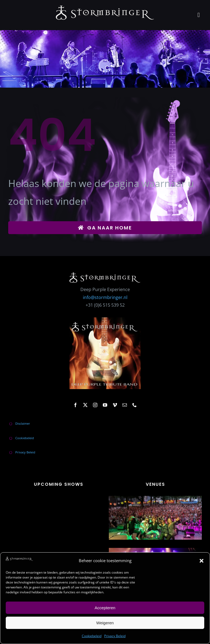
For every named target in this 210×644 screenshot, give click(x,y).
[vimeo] (115, 405)
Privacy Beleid (115, 636)
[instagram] (95, 405)
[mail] (125, 405)
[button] (202, 561)
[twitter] (85, 405)
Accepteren (105, 608)
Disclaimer (23, 423)
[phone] (135, 405)
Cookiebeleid (92, 636)
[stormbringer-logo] (105, 8)
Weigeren (105, 623)
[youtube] (105, 405)
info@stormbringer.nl (105, 297)
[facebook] (75, 405)
